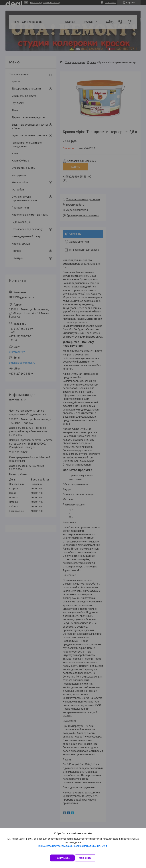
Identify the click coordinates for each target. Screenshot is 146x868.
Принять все (62, 858)
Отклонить (85, 858)
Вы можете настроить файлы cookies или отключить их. (72, 846)
